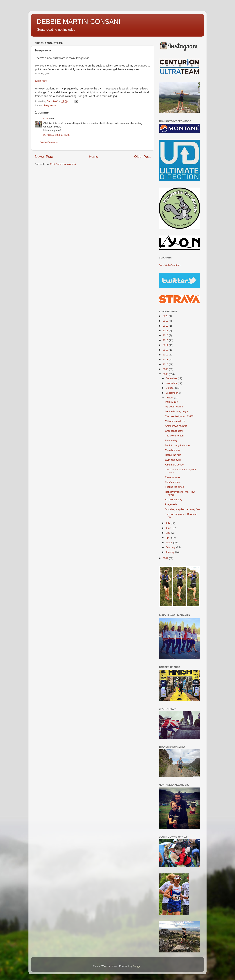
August (170, 398)
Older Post (142, 157)
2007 (166, 558)
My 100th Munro (174, 407)
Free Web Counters (170, 265)
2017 (166, 331)
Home (93, 157)
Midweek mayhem (175, 421)
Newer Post (44, 157)
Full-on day (171, 440)
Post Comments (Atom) (63, 164)
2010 (166, 364)
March (169, 543)
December (172, 378)
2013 (166, 350)
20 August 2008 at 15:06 (57, 135)
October (170, 388)
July (168, 523)
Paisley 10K (172, 402)
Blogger (137, 966)
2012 (166, 355)
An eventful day (174, 500)
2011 (166, 360)
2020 (166, 316)
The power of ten (174, 436)
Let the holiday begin (177, 411)
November (172, 383)
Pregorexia (50, 105)
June (169, 528)
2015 (166, 340)
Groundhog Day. (174, 431)
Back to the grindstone (177, 445)
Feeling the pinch (175, 487)
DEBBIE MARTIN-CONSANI (78, 22)
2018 (166, 326)
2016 (166, 335)
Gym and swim (173, 460)
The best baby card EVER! (180, 416)
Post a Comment (49, 142)
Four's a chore (173, 482)
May (168, 533)
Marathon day (173, 450)
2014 (166, 345)
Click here (41, 81)
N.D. (46, 119)
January (170, 552)
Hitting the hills (173, 455)
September (172, 393)
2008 (166, 374)
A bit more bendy (174, 465)
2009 (166, 369)
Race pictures (173, 477)
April (168, 538)
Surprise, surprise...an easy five (182, 509)
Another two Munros (176, 426)
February (171, 547)
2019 (166, 321)
